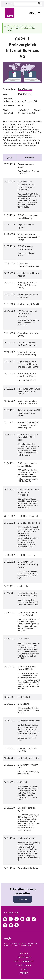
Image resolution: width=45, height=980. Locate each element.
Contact (14, 945)
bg (8, 4)
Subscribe (23, 899)
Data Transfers (25, 89)
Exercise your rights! (24, 961)
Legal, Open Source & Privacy (15, 943)
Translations (32, 943)
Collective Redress (26, 945)
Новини (24, 953)
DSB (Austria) (25, 94)
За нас (24, 969)
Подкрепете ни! (24, 965)
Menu (33, 13)
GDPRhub (24, 973)
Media (7, 945)
